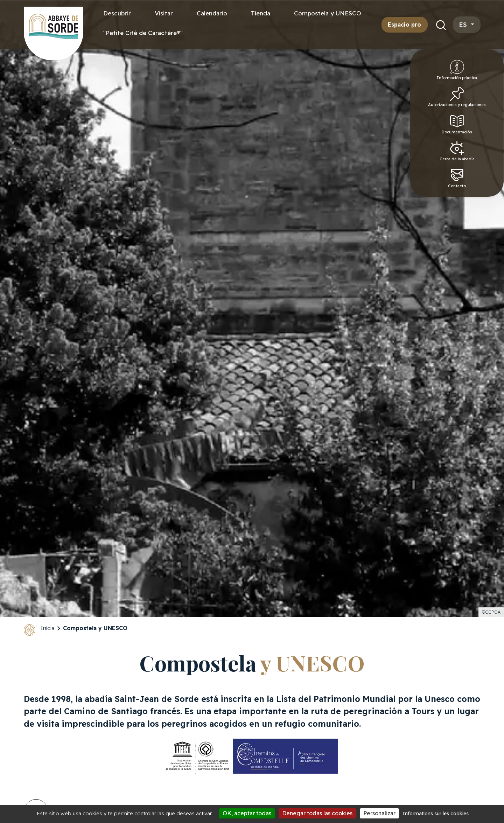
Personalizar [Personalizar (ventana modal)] (379, 813)
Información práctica (486, 73)
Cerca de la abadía (486, 163)
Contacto (486, 193)
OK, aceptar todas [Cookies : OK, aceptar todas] (247, 813)
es (464, 25)
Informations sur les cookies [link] (436, 814)
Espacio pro (404, 25)
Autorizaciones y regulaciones (486, 105)
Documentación (487, 134)
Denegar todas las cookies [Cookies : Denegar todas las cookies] (317, 813)
